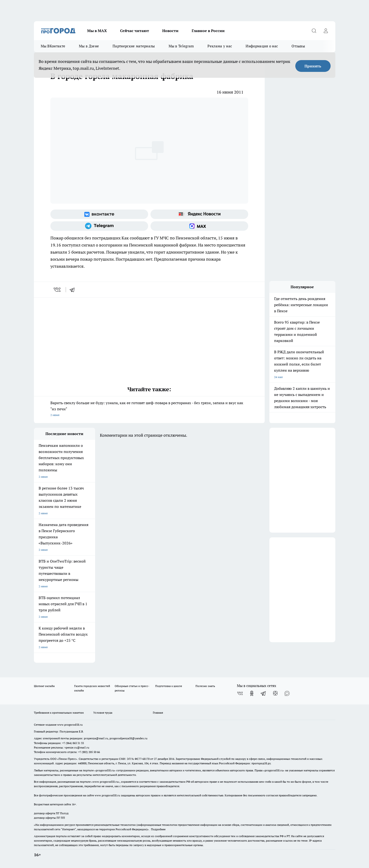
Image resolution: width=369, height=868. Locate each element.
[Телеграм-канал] (99, 226)
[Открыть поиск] (314, 31)
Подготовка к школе (169, 686)
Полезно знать (205, 686)
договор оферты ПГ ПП (49, 818)
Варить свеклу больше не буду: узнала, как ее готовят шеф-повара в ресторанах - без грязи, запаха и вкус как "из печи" (149, 409)
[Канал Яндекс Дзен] (275, 693)
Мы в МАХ (97, 31)
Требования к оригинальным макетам (59, 713)
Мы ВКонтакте (53, 46)
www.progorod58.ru (70, 725)
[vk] (58, 290)
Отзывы (298, 46)
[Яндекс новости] (199, 214)
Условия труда (103, 713)
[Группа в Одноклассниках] (252, 693)
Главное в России (208, 31)
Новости (170, 31)
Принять (313, 66)
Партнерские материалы (134, 46)
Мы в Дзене (89, 46)
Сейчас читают (135, 31)
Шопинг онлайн (44, 686)
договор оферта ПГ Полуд (51, 813)
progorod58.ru (105, 770)
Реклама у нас (220, 46)
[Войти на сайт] (326, 31)
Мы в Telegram (181, 46)
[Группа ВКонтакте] (99, 214)
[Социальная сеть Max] (199, 226)
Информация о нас (262, 46)
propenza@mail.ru (96, 738)
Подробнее (158, 829)
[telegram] (74, 290)
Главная (158, 713)
